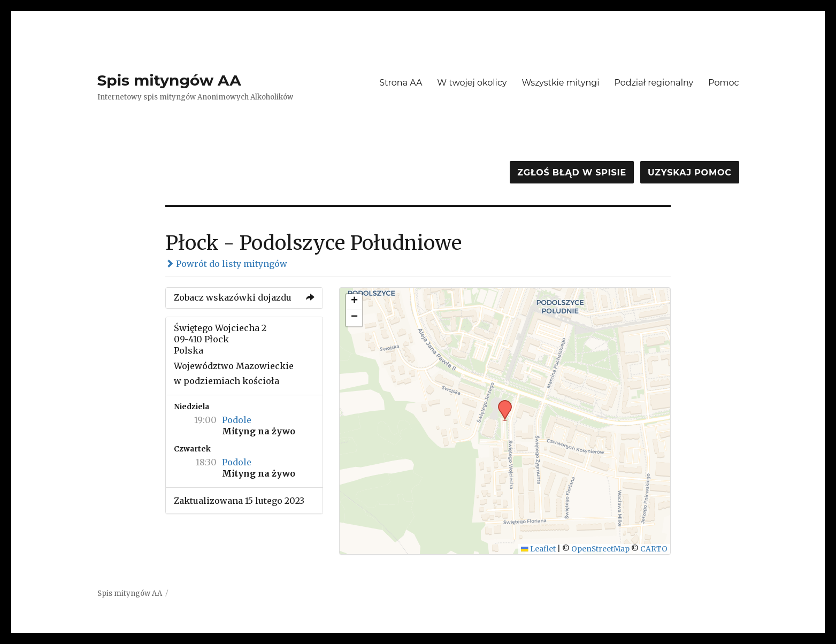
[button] (501, 403)
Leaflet (538, 549)
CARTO (654, 549)
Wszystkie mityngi (561, 83)
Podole (237, 420)
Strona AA (401, 83)
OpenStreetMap (600, 549)
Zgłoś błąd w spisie (572, 172)
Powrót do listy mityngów (226, 264)
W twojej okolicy (472, 83)
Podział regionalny (654, 83)
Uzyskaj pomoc (689, 172)
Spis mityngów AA (169, 80)
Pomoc (723, 83)
